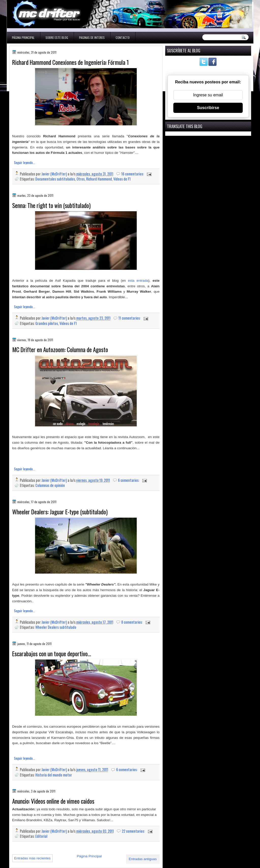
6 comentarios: (129, 480)
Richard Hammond (99, 179)
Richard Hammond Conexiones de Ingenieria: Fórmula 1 (71, 62)
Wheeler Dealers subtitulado (56, 627)
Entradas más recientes (32, 858)
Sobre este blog (57, 38)
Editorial (41, 836)
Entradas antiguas (143, 859)
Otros (81, 179)
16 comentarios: (133, 174)
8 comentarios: (132, 622)
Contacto (123, 38)
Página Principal (23, 38)
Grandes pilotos (47, 323)
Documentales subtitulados (55, 179)
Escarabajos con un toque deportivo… (52, 654)
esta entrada (138, 281)
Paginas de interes (92, 38)
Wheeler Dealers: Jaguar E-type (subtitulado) (60, 512)
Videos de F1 (122, 179)
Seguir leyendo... (25, 162)
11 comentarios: (130, 318)
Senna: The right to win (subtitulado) (51, 205)
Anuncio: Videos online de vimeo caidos (53, 801)
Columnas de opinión (50, 485)
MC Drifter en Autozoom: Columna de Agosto (60, 350)
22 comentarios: (134, 831)
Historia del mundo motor (54, 775)
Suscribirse (208, 108)
